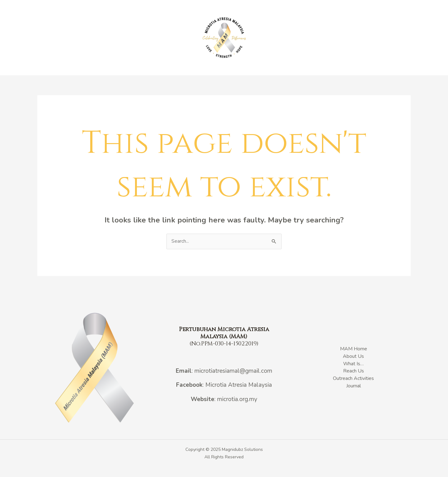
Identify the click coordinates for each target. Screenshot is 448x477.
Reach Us (345, 38)
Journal (319, 38)
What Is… (176, 38)
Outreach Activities (283, 38)
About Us (149, 38)
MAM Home (121, 38)
